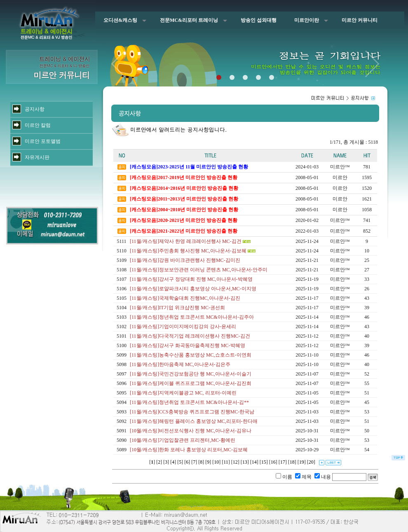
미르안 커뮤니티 (360, 20)
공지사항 (35, 109)
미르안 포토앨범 (43, 141)
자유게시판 (37, 157)
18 (292, 462)
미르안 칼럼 (38, 125)
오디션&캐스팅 (120, 20)
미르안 (340, 177)
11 (226, 462)
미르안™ (340, 167)
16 (273, 462)
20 (311, 462)
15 (264, 462)
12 (235, 462)
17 (283, 462)
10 (216, 462)
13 (245, 462)
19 (302, 462)
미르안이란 (307, 20)
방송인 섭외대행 (259, 20)
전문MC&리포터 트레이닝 (189, 20)
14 (254, 462)
